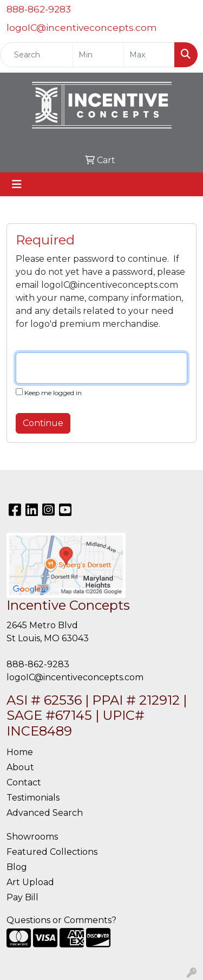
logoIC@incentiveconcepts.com (82, 28)
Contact (24, 782)
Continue (43, 423)
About (20, 767)
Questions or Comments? (61, 920)
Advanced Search (45, 813)
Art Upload (30, 882)
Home (20, 752)
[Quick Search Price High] (149, 55)
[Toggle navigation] (17, 184)
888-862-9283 (39, 9)
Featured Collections (52, 852)
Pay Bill (22, 897)
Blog (17, 867)
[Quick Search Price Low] (98, 55)
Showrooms (32, 837)
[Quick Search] (37, 55)
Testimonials (33, 798)
